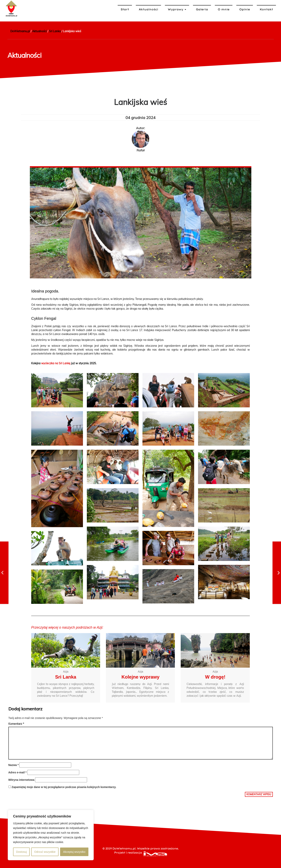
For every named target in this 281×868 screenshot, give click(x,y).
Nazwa (14, 765)
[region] (51, 835)
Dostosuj (21, 852)
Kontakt (266, 9)
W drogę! (215, 677)
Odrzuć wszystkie (45, 852)
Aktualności (148, 9)
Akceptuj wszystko (74, 852)
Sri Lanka (66, 677)
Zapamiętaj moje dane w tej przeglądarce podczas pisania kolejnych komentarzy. (64, 787)
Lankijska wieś (140, 102)
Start (125, 9)
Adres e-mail (17, 772)
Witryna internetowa (21, 780)
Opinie (245, 9)
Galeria (202, 9)
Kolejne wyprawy (140, 677)
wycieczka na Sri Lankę (56, 363)
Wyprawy (177, 9)
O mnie (224, 9)
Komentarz (16, 724)
